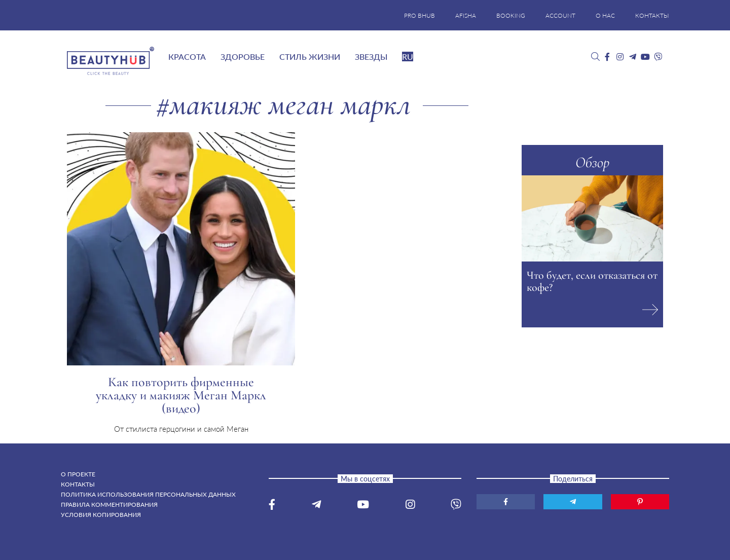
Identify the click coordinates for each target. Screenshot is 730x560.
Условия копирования (101, 515)
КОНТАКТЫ (652, 15)
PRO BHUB (419, 15)
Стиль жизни (310, 57)
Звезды (371, 57)
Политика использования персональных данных (148, 494)
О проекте (78, 474)
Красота (187, 57)
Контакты (78, 484)
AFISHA (466, 15)
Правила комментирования (109, 505)
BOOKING (511, 15)
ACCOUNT (560, 15)
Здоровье (243, 57)
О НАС (605, 15)
